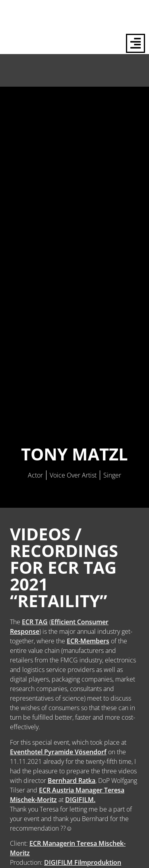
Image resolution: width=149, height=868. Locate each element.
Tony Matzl (74, 454)
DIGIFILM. (80, 800)
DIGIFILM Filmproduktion (83, 862)
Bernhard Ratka (72, 781)
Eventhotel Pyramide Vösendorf (58, 752)
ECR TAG (35, 622)
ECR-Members (88, 641)
